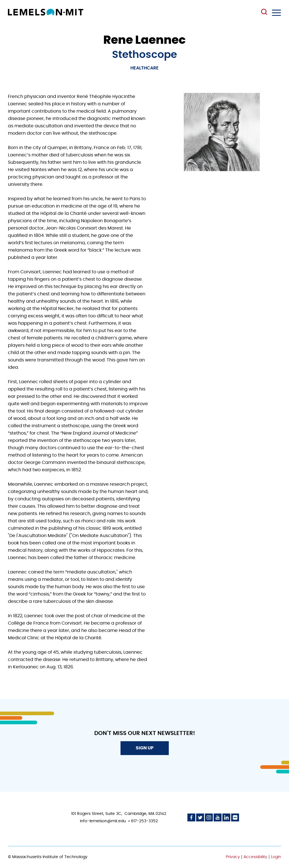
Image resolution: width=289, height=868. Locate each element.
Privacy (233, 857)
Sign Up (145, 748)
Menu (276, 13)
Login (276, 857)
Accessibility (255, 857)
